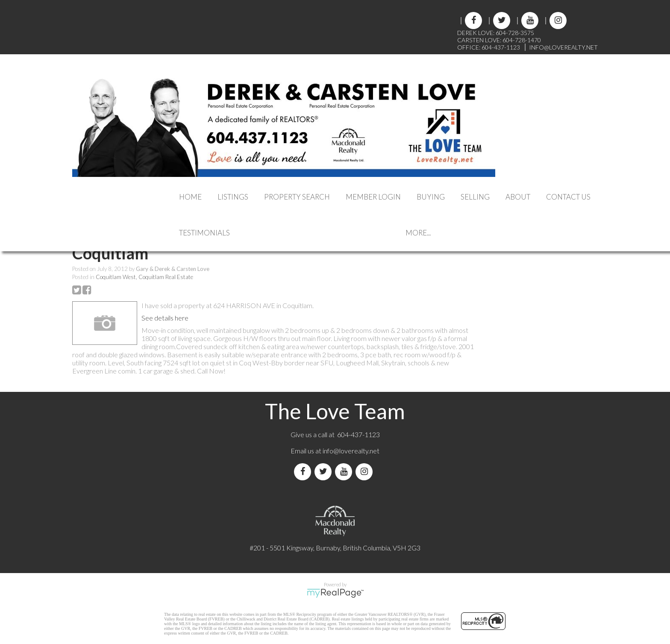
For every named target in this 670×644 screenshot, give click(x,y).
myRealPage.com (335, 593)
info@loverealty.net (351, 451)
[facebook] (473, 21)
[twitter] (501, 21)
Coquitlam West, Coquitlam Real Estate (144, 277)
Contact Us (568, 197)
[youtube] (529, 21)
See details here (165, 318)
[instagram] (558, 21)
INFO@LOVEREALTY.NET (563, 47)
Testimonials (204, 233)
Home (190, 197)
